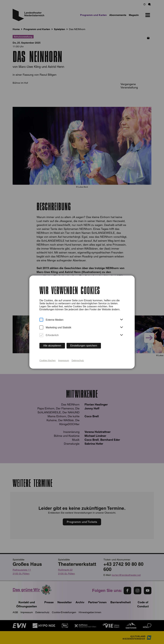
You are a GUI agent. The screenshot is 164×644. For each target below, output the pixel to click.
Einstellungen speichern (84, 346)
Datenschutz (78, 360)
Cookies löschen (48, 360)
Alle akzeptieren (52, 346)
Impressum (64, 360)
